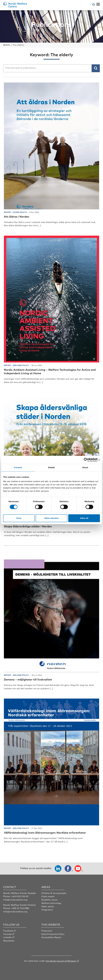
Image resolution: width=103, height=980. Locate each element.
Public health (48, 896)
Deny (19, 518)
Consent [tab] (18, 468)
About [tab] (85, 468)
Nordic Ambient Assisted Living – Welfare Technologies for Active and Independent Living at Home (51, 371)
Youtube (8, 933)
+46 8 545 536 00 (20, 896)
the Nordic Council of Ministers (61, 960)
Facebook (8, 930)
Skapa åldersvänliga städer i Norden (30, 526)
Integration (47, 909)
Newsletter (9, 940)
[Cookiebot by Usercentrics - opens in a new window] (88, 460)
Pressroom (47, 930)
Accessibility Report (52, 937)
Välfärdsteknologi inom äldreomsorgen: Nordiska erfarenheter (49, 832)
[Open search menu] (94, 5)
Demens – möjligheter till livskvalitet (30, 679)
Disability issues (50, 899)
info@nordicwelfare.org (16, 899)
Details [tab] (51, 468)
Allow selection (51, 518)
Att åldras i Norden (18, 216)
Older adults (48, 906)
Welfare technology (52, 903)
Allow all (84, 518)
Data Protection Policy (53, 933)
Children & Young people (54, 893)
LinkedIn (8, 937)
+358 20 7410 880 (20, 908)
